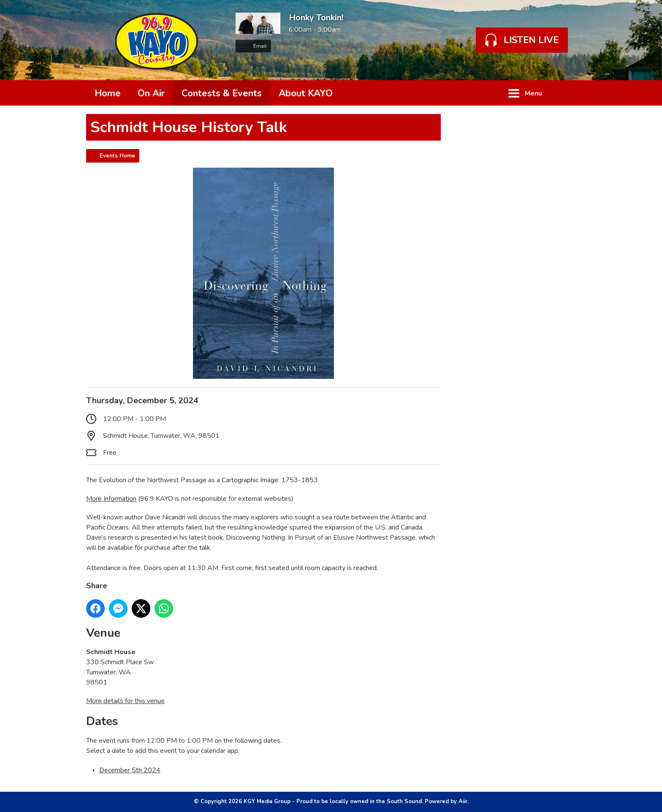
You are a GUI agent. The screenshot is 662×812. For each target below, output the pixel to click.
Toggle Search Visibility (563, 93)
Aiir (463, 801)
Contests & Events (222, 93)
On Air (151, 93)
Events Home (117, 156)
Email (253, 46)
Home (108, 93)
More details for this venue (125, 701)
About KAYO (306, 93)
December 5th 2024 (130, 770)
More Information (111, 499)
